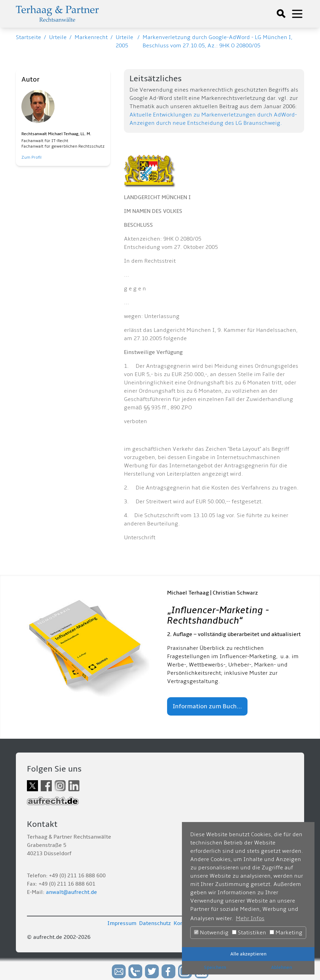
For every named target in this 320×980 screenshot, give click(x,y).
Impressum (122, 923)
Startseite (28, 37)
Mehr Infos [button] (250, 918)
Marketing (286, 933)
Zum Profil (31, 157)
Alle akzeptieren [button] (248, 954)
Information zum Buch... (207, 706)
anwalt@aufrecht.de (71, 892)
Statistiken (249, 933)
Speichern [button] (215, 967)
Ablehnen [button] (282, 967)
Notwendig (211, 933)
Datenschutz (155, 923)
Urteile (58, 37)
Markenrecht (91, 37)
